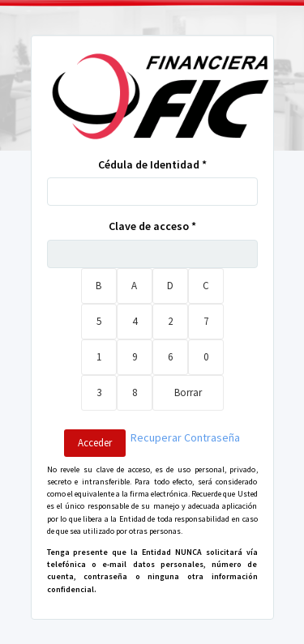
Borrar (188, 392)
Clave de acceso (152, 226)
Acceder (95, 443)
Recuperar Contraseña (185, 437)
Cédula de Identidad (152, 164)
